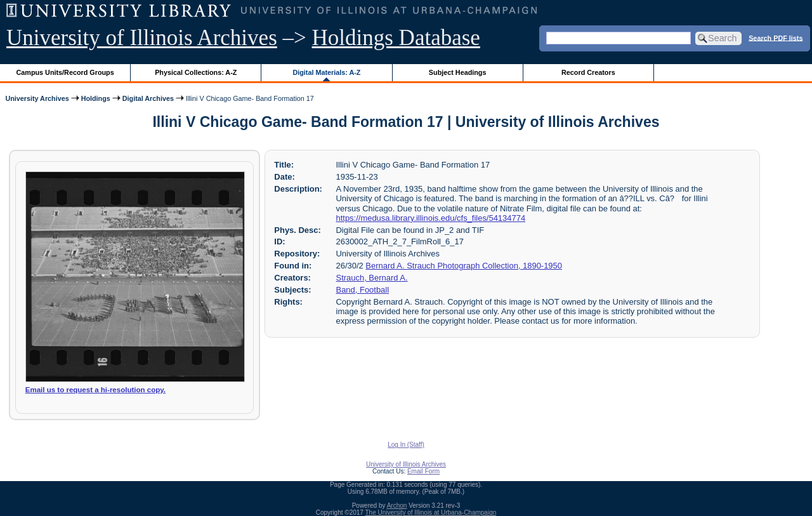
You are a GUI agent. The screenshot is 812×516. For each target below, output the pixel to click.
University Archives (37, 98)
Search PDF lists (776, 37)
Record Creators (588, 72)
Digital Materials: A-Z (326, 72)
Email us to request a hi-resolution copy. (95, 390)
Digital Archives (148, 98)
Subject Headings (458, 72)
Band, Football (363, 290)
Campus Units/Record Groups (65, 72)
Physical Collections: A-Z (196, 72)
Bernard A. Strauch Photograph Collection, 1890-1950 (464, 266)
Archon (397, 506)
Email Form (423, 471)
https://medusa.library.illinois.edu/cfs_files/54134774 (431, 218)
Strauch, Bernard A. (372, 278)
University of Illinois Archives (142, 38)
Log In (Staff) (406, 445)
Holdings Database (396, 38)
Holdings (96, 98)
